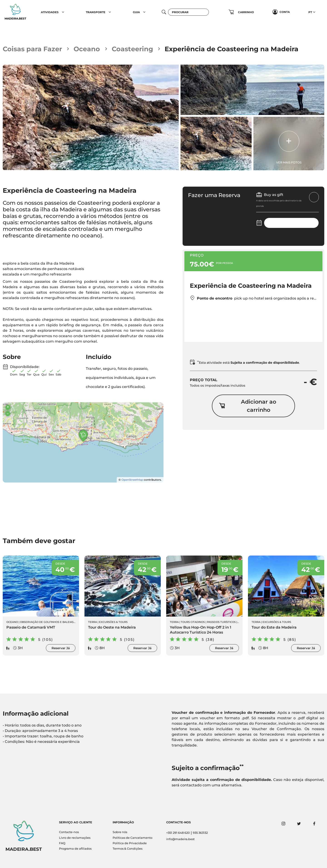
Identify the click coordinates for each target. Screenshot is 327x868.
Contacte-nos (69, 832)
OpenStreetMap (132, 480)
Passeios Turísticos (221, 622)
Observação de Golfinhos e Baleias (47, 622)
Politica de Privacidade (130, 843)
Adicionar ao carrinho (248, 406)
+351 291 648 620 (178, 833)
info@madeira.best (180, 839)
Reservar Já (61, 648)
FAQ (62, 843)
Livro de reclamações (75, 838)
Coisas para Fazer (32, 49)
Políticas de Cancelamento (133, 838)
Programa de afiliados (75, 849)
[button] (63, 12)
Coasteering (132, 49)
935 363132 (200, 833)
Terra (93, 622)
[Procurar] (188, 12)
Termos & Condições (128, 849)
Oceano (87, 49)
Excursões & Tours (113, 622)
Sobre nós (120, 832)
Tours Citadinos (193, 622)
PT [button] (310, 12)
